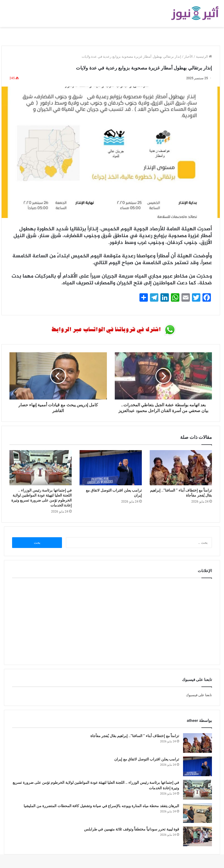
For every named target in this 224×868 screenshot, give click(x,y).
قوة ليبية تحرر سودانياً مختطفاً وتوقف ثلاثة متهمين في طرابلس (132, 835)
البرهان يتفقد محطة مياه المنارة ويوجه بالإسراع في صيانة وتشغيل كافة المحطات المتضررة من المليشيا (101, 812)
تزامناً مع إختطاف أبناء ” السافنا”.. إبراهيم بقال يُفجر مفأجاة (135, 742)
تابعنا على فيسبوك (199, 701)
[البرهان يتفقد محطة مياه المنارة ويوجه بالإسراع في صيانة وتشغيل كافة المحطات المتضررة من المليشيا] (197, 819)
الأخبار (188, 57)
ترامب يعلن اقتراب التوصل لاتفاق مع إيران (147, 765)
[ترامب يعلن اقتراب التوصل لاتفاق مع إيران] (111, 473)
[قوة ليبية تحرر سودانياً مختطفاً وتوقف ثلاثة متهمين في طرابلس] (197, 842)
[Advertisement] (112, 626)
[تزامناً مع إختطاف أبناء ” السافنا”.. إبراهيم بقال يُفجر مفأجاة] (181, 473)
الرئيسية (204, 57)
